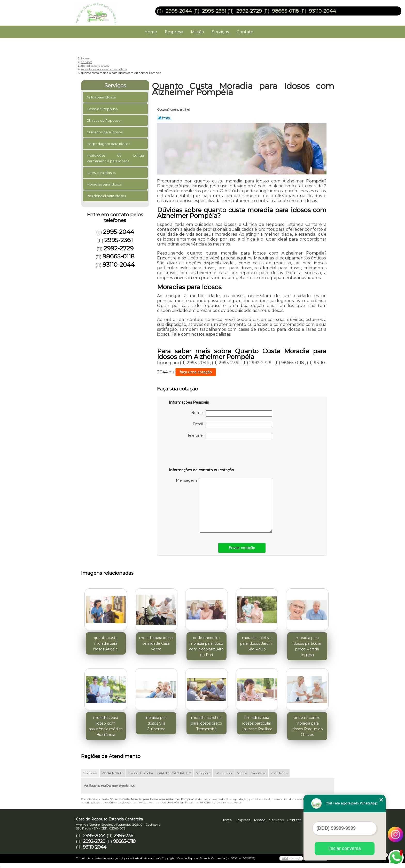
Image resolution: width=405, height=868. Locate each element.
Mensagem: (224, 505)
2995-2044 (179, 11)
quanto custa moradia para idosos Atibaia (106, 643)
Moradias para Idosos (104, 184)
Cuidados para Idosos (105, 132)
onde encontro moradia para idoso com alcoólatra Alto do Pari (206, 646)
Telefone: (230, 436)
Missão (197, 32)
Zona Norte (279, 773)
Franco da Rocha (140, 773)
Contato (245, 32)
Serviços (220, 32)
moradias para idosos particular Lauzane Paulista (257, 723)
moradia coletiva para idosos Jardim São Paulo (257, 643)
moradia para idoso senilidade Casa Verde (156, 643)
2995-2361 (214, 11)
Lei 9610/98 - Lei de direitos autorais (218, 802)
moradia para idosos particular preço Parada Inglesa (307, 646)
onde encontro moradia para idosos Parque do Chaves (307, 726)
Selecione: (90, 773)
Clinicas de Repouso (104, 120)
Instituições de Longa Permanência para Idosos (115, 158)
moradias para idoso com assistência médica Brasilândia (106, 726)
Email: (232, 425)
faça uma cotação (196, 372)
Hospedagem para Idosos (109, 144)
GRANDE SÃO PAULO (174, 773)
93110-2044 (322, 11)
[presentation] (202, 455)
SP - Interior (224, 773)
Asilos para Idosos (102, 97)
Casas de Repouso (103, 109)
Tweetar (164, 118)
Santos (242, 773)
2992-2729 (249, 11)
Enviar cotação (242, 548)
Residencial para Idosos (107, 196)
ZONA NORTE (113, 773)
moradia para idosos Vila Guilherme (156, 723)
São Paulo (259, 773)
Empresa (174, 32)
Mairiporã (203, 773)
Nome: (232, 413)
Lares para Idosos (101, 173)
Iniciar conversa (345, 848)
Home (151, 32)
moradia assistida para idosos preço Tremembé (207, 723)
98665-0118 (285, 11)
